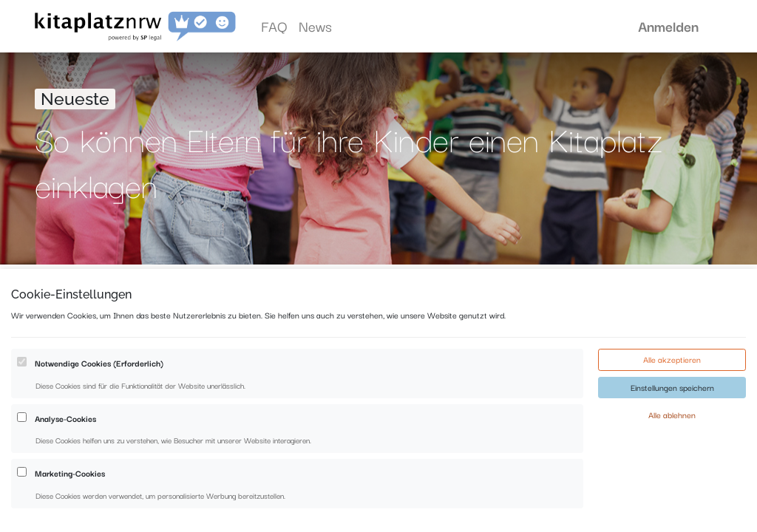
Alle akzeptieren (672, 402)
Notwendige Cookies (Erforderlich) (99, 406)
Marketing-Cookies (70, 516)
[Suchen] (624, 288)
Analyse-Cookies (65, 461)
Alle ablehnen (672, 457)
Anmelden (668, 26)
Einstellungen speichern (672, 430)
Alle (172, 287)
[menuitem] (274, 26)
